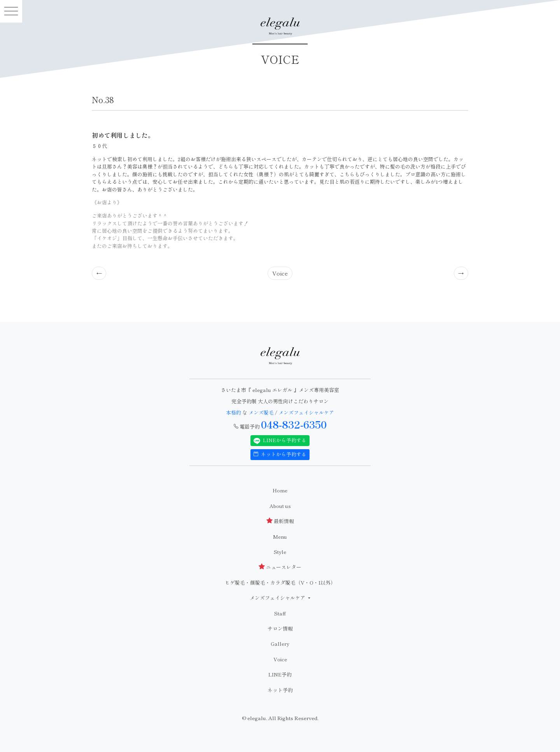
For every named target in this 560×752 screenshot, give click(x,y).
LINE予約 (280, 674)
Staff (280, 613)
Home (280, 490)
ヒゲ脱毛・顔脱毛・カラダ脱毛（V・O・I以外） (280, 582)
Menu (280, 537)
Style (280, 552)
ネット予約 (280, 690)
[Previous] (99, 273)
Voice (280, 273)
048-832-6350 (294, 424)
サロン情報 (280, 628)
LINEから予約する (280, 440)
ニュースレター (280, 567)
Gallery (280, 644)
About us (280, 506)
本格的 (234, 412)
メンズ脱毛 (261, 412)
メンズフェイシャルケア (306, 412)
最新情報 (280, 521)
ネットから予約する (280, 454)
